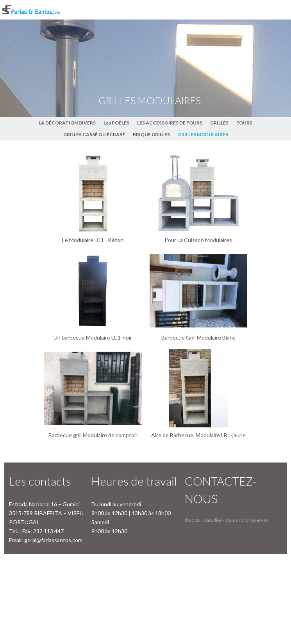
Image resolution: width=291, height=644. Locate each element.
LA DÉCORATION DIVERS (67, 123)
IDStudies (212, 520)
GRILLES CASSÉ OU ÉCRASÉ (94, 134)
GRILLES (219, 123)
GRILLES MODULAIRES (203, 134)
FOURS (244, 123)
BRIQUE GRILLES (151, 134)
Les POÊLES (116, 123)
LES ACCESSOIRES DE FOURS (170, 123)
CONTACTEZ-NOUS (221, 490)
